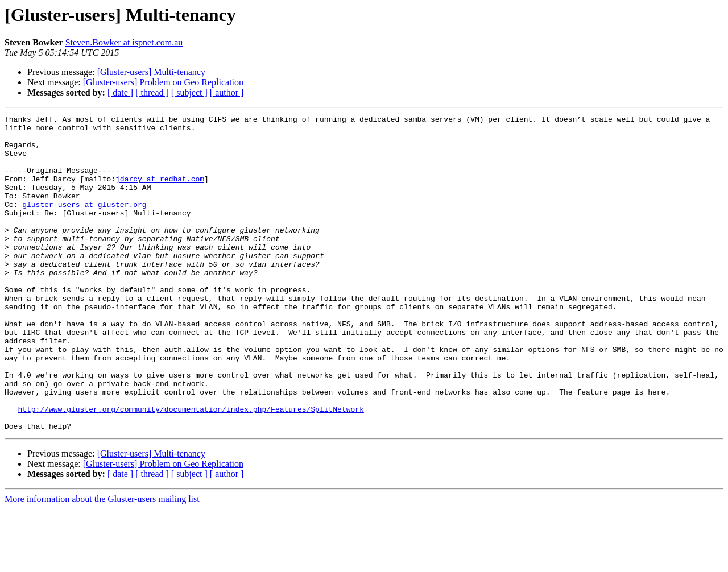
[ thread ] (152, 92)
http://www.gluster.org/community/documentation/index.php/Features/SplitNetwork (191, 469)
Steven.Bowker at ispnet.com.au (124, 42)
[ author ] (227, 92)
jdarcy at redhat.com (160, 192)
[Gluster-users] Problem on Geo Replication (163, 82)
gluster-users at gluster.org (84, 223)
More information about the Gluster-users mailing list (102, 562)
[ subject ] (189, 92)
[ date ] (120, 92)
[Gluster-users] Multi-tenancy (151, 72)
